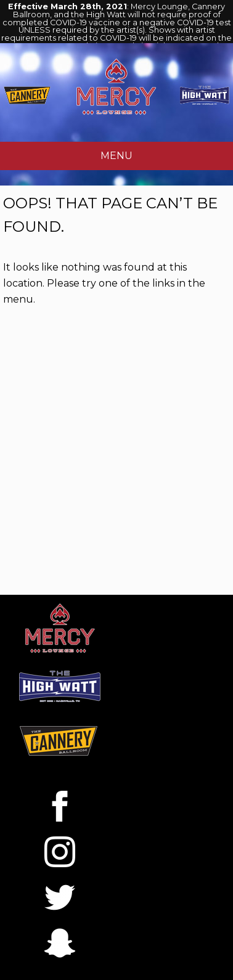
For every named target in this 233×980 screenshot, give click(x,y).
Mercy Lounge (116, 86)
